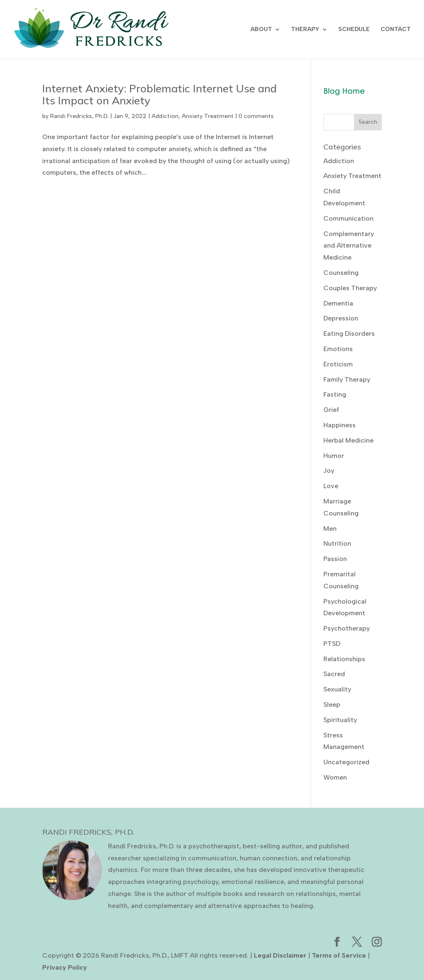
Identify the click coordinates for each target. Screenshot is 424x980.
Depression (341, 318)
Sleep (332, 704)
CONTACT (396, 30)
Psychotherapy (347, 628)
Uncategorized (346, 762)
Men (330, 529)
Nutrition (337, 543)
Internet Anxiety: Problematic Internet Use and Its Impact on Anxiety (159, 94)
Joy (329, 471)
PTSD (332, 644)
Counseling (341, 273)
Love (331, 486)
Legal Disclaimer (280, 955)
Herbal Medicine (348, 440)
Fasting (335, 394)
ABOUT (261, 30)
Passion (335, 559)
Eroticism (338, 364)
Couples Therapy (350, 288)
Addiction (165, 116)
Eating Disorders (349, 333)
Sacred (334, 674)
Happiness (340, 425)
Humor (334, 456)
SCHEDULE (354, 30)
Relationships (344, 659)
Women (335, 777)
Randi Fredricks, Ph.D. (79, 116)
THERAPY (305, 30)
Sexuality (337, 689)
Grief (331, 410)
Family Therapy (347, 379)
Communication (348, 218)
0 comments (256, 116)
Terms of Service (339, 955)
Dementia (338, 303)
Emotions (338, 349)
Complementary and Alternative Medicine (349, 246)
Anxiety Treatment (208, 116)
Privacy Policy (65, 967)
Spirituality (340, 720)
